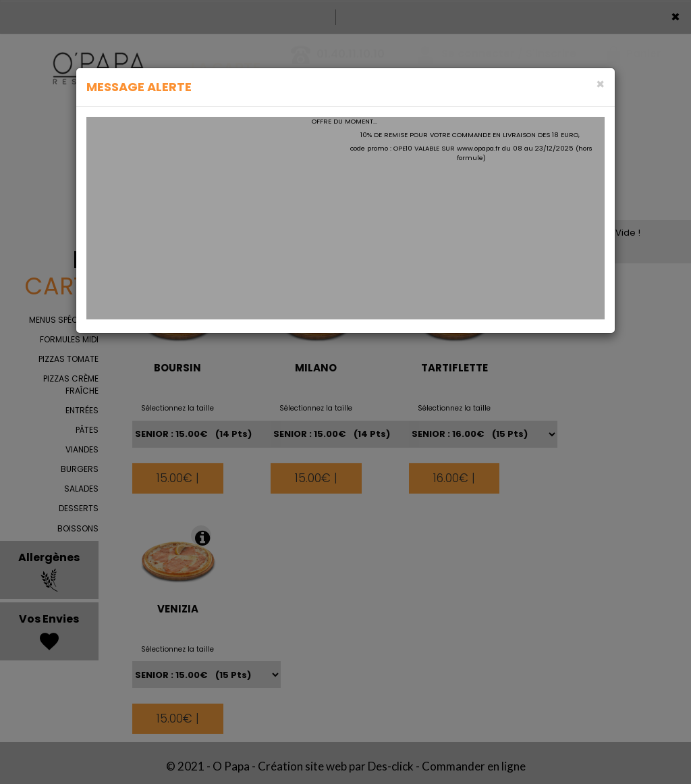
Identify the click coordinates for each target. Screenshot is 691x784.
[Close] (600, 84)
